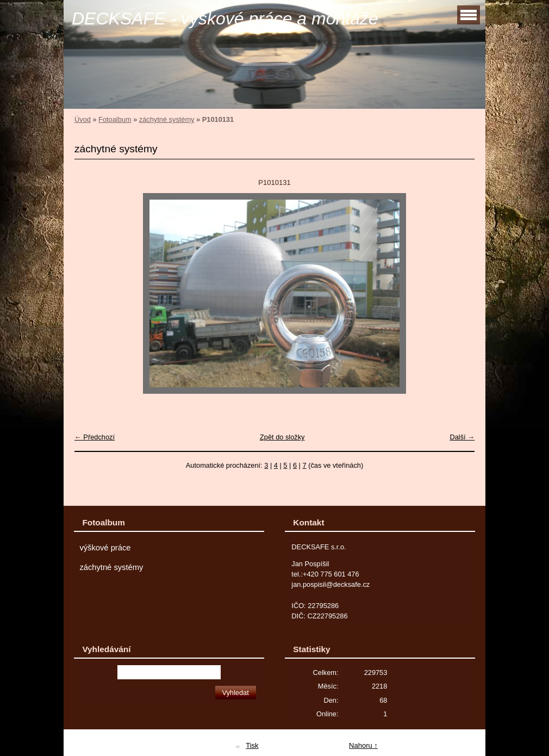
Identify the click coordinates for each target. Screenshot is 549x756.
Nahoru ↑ (363, 745)
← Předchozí (95, 437)
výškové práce (105, 548)
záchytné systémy (167, 119)
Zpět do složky (282, 437)
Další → (462, 437)
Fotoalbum (115, 119)
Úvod (83, 119)
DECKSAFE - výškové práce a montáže (225, 18)
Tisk (252, 745)
